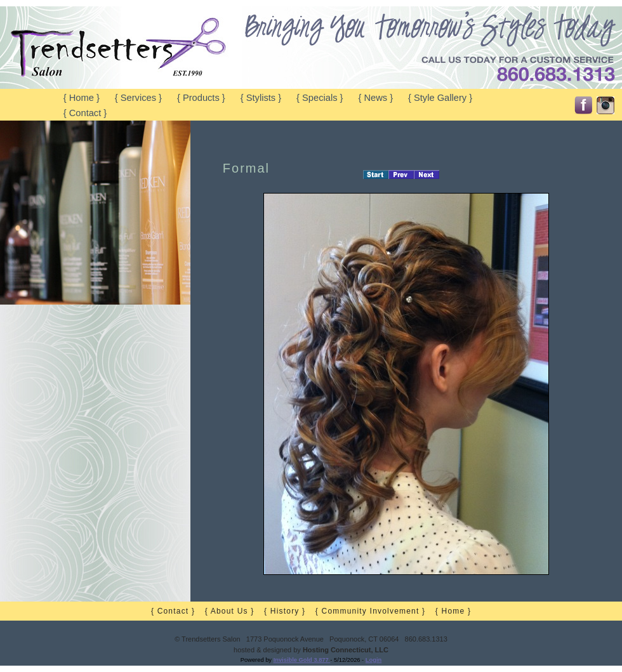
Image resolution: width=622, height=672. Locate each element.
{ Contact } (85, 113)
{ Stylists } (261, 98)
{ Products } (201, 98)
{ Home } (82, 98)
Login (374, 660)
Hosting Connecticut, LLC (346, 650)
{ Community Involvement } (370, 611)
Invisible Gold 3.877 (302, 660)
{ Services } (138, 98)
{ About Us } (230, 611)
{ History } (285, 611)
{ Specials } (320, 98)
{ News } (375, 98)
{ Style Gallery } (440, 98)
